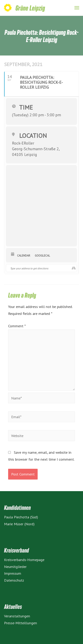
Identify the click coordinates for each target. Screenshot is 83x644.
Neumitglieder (15, 567)
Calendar (24, 256)
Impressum (13, 573)
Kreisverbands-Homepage (24, 560)
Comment (17, 326)
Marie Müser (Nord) (19, 524)
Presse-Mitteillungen (21, 623)
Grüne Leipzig (30, 8)
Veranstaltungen (17, 616)
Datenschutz (14, 580)
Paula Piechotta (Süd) (21, 517)
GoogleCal (42, 256)
